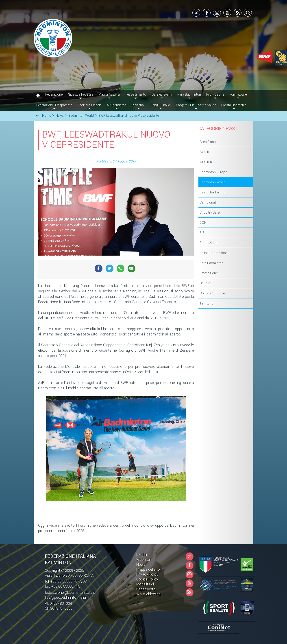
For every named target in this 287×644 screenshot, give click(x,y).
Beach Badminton (213, 192)
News (141, 564)
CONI (204, 223)
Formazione (209, 243)
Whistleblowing (148, 594)
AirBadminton (117, 105)
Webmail (143, 560)
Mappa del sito (148, 569)
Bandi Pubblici (161, 105)
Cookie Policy (147, 579)
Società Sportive (212, 293)
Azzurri (205, 152)
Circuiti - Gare (210, 212)
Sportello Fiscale (89, 105)
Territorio (207, 303)
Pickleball (138, 105)
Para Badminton (211, 263)
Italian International (214, 253)
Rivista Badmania (234, 105)
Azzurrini (206, 162)
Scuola (205, 283)
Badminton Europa (213, 172)
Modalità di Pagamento (146, 587)
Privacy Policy (147, 574)
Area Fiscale (209, 142)
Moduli (142, 555)
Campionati (208, 202)
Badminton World (213, 182)
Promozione (209, 273)
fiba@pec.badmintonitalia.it (67, 597)
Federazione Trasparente (54, 105)
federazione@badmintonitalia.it (70, 593)
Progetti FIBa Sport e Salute (196, 105)
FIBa (203, 233)
